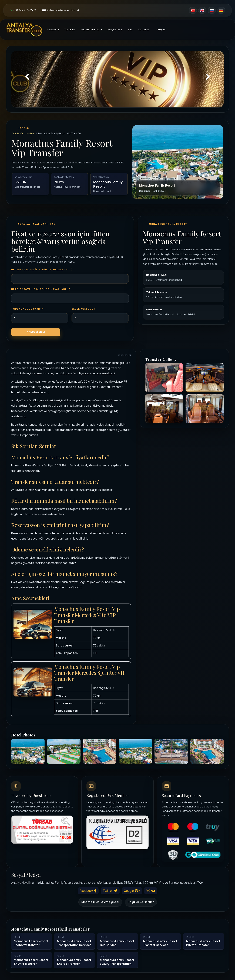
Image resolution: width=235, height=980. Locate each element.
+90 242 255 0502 (23, 10)
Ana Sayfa (17, 133)
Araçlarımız (115, 29)
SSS (130, 29)
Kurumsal (144, 29)
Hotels (31, 133)
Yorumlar (70, 29)
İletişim (161, 29)
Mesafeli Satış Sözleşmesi (100, 902)
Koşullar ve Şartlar (141, 902)
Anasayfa (53, 29)
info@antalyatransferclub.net (61, 10)
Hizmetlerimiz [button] (92, 29)
